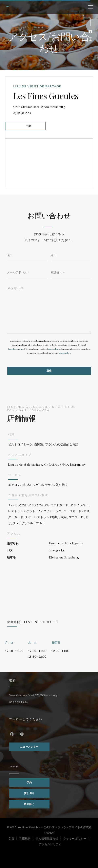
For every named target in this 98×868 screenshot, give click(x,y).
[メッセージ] (49, 309)
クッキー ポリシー (77, 839)
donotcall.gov (54, 349)
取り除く (29, 804)
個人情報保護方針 (49, 839)
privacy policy (64, 353)
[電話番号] (71, 272)
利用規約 (27, 839)
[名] (27, 255)
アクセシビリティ (50, 845)
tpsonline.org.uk (16, 349)
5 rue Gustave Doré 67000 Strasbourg (53, 106)
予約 (28, 126)
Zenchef (49, 833)
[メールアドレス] (27, 272)
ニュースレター (29, 747)
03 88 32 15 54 (22, 113)
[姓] (71, 255)
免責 (14, 839)
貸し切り (29, 793)
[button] (91, 7)
